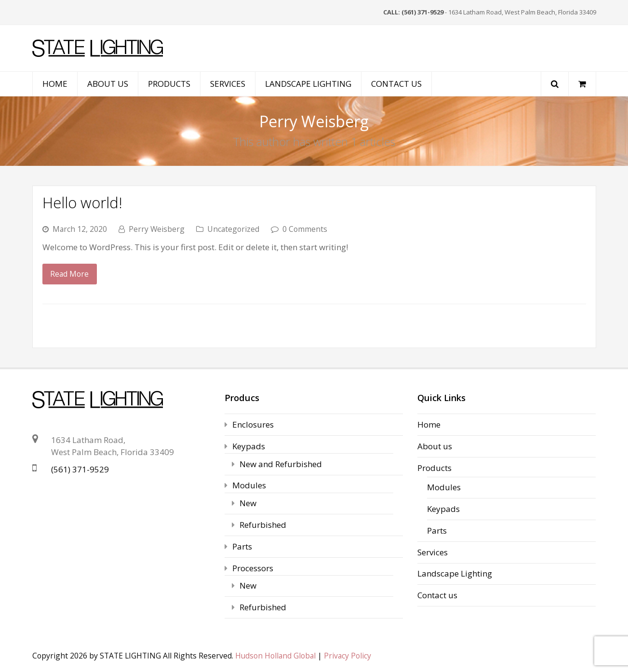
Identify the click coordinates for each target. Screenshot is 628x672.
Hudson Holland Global (275, 656)
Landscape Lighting (455, 573)
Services (433, 552)
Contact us (437, 595)
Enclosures (253, 424)
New (248, 503)
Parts (242, 546)
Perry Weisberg (157, 229)
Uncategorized (233, 229)
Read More (69, 274)
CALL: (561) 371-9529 (413, 12)
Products (434, 468)
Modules (249, 485)
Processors (253, 568)
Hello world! (82, 202)
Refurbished (263, 525)
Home (429, 424)
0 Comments (305, 229)
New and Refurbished (281, 464)
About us (435, 446)
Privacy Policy (347, 656)
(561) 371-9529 (80, 469)
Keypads (249, 446)
